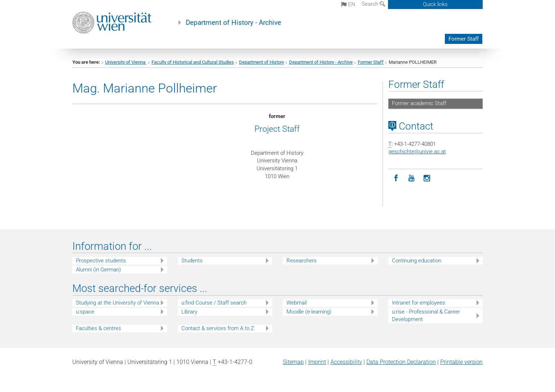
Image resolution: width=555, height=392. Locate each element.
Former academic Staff (419, 103)
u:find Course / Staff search (214, 303)
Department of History (261, 62)
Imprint (317, 362)
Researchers (302, 261)
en (348, 4)
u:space (85, 312)
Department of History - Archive (233, 23)
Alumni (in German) (98, 270)
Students (192, 261)
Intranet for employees (419, 303)
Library (189, 312)
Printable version (461, 362)
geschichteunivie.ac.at (417, 152)
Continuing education (417, 261)
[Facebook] (396, 178)
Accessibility (346, 362)
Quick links (435, 4)
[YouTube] (412, 178)
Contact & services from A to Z (218, 328)
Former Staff (464, 39)
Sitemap (293, 362)
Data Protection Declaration (401, 362)
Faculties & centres (99, 328)
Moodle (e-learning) (309, 312)
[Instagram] (427, 178)
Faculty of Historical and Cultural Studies (193, 62)
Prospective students (101, 261)
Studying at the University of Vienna (118, 303)
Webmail (297, 303)
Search (373, 4)
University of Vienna (126, 62)
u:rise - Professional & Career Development (426, 316)
